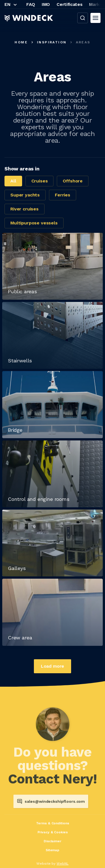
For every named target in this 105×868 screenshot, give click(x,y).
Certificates (69, 4)
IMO (46, 4)
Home (21, 42)
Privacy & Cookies (53, 832)
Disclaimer (53, 841)
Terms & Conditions (53, 823)
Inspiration (52, 42)
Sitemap (53, 850)
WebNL (62, 864)
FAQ (31, 4)
